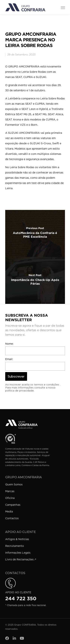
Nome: (9, 344)
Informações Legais (18, 553)
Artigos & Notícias (17, 539)
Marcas (10, 491)
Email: (9, 359)
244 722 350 (21, 599)
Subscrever (16, 376)
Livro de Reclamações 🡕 (21, 560)
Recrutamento (15, 546)
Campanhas (13, 505)
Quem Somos (14, 485)
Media (9, 512)
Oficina (10, 498)
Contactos (12, 518)
